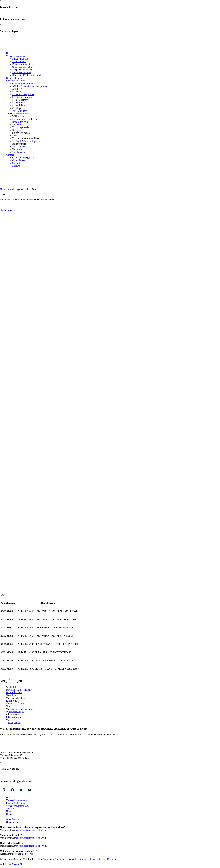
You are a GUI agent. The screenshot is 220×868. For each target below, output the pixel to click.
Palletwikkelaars (20, 59)
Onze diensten (19, 160)
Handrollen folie (20, 122)
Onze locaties (13, 822)
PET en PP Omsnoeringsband (27, 141)
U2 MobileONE (20, 105)
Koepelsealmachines (22, 70)
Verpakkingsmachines (17, 56)
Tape (15, 136)
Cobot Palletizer (14, 78)
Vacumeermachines (22, 72)
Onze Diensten (13, 819)
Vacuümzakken (20, 152)
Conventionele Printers (23, 83)
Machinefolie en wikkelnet (25, 119)
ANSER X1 (18, 89)
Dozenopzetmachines (23, 64)
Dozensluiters (19, 61)
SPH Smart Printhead (23, 97)
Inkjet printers (19, 144)
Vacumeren (18, 149)
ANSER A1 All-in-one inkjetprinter (30, 86)
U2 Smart (17, 92)
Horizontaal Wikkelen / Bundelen (29, 75)
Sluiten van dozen (21, 133)
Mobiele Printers (20, 100)
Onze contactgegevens (23, 158)
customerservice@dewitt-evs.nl (32, 830)
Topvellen (17, 125)
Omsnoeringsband (15, 712)
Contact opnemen (9, 210)
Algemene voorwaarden (67, 859)
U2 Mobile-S (19, 103)
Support (16, 163)
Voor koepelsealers (21, 127)
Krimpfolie (18, 130)
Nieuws (16, 166)
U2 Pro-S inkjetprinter (23, 94)
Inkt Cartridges (20, 111)
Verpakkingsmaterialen (17, 114)
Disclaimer (112, 859)
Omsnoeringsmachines (23, 67)
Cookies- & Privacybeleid (93, 859)
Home (9, 53)
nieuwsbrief (27, 854)
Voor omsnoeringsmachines (26, 138)
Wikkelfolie (18, 116)
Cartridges (17, 108)
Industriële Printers (15, 81)
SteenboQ (17, 864)
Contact (10, 155)
